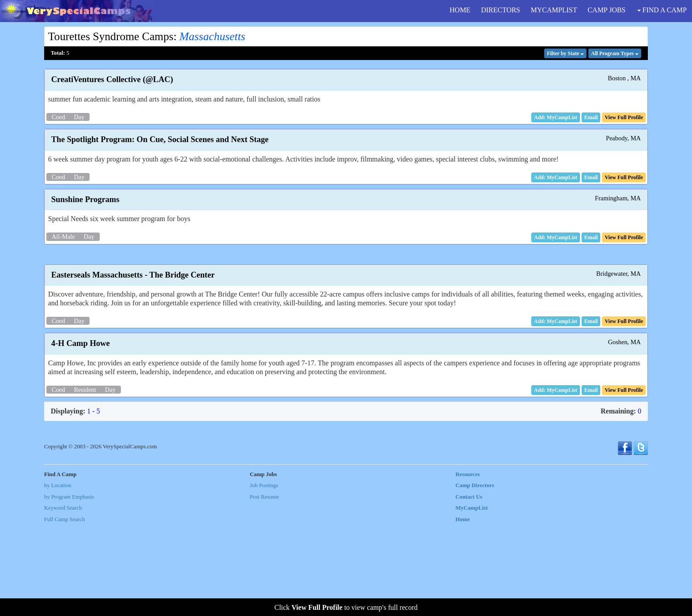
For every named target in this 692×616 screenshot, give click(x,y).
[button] (591, 117)
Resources (468, 565)
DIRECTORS (501, 10)
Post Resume (264, 587)
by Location (58, 576)
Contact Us (469, 587)
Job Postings (264, 576)
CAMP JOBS (606, 10)
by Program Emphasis (69, 587)
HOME (460, 10)
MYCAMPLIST (554, 10)
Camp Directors (475, 576)
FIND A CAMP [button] (662, 10)
